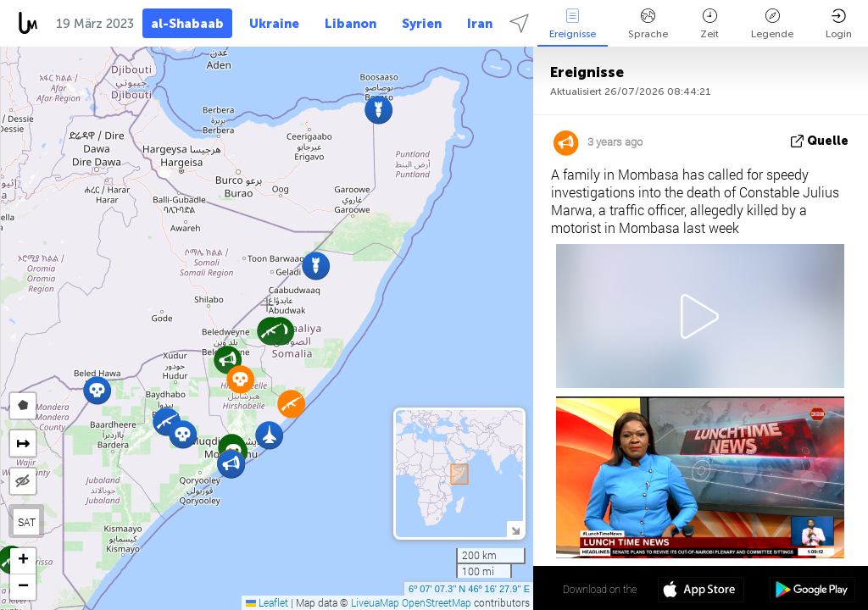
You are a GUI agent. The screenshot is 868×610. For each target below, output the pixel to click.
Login (839, 24)
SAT (27, 522)
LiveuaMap (375, 602)
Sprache (648, 24)
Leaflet (267, 602)
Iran (480, 24)
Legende (772, 24)
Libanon (351, 24)
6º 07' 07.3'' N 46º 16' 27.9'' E (469, 589)
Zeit (709, 24)
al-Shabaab (187, 24)
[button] (228, 360)
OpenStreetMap (437, 602)
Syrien (422, 24)
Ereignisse (573, 24)
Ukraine (274, 24)
